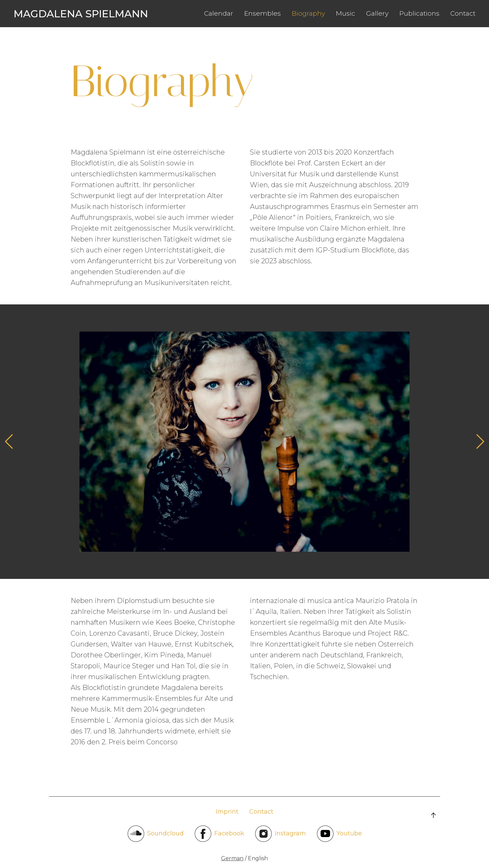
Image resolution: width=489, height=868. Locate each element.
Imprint (227, 812)
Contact (463, 13)
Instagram (280, 834)
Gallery (377, 13)
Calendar (219, 13)
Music (346, 13)
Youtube (339, 834)
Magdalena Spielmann (81, 14)
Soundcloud (156, 834)
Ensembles (262, 13)
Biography (308, 13)
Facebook (219, 834)
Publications (419, 13)
